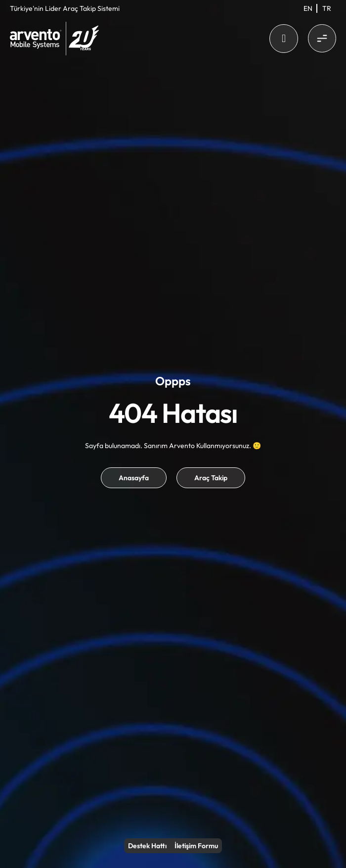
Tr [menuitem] (327, 8)
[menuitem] (308, 8)
